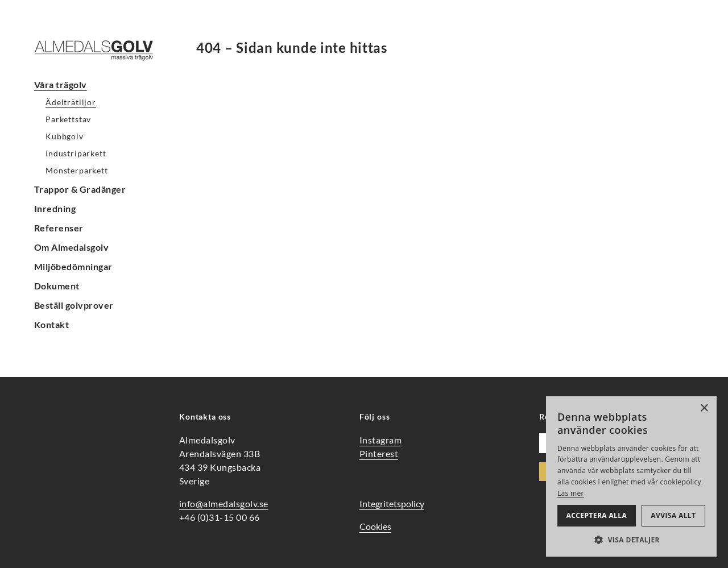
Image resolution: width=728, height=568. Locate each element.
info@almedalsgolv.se (224, 503)
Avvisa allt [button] (673, 515)
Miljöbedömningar (73, 266)
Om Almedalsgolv (71, 247)
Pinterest (379, 453)
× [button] (704, 409)
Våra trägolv (61, 84)
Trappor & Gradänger (80, 189)
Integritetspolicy (392, 503)
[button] (631, 540)
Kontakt (51, 324)
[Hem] (102, 50)
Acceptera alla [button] (597, 515)
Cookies (375, 526)
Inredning (55, 208)
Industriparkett (76, 153)
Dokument (57, 286)
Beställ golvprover (74, 305)
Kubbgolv (65, 136)
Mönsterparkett (77, 170)
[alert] (631, 476)
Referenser (59, 228)
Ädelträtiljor (71, 102)
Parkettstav (68, 119)
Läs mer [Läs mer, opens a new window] (571, 493)
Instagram (380, 440)
